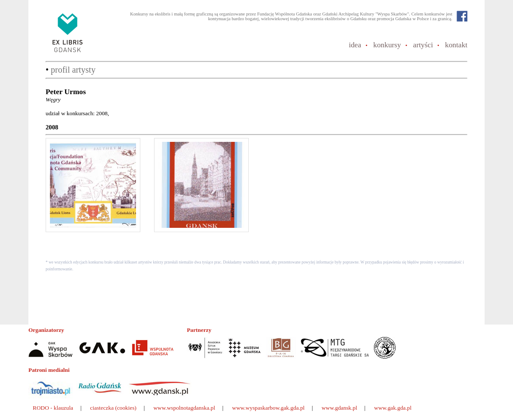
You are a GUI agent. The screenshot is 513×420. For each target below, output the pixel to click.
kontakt (456, 45)
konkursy (387, 45)
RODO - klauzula (53, 408)
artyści (423, 45)
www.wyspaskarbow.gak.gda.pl (268, 408)
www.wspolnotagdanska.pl (184, 408)
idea (355, 45)
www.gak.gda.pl (393, 408)
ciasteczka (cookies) (113, 408)
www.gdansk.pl (339, 408)
